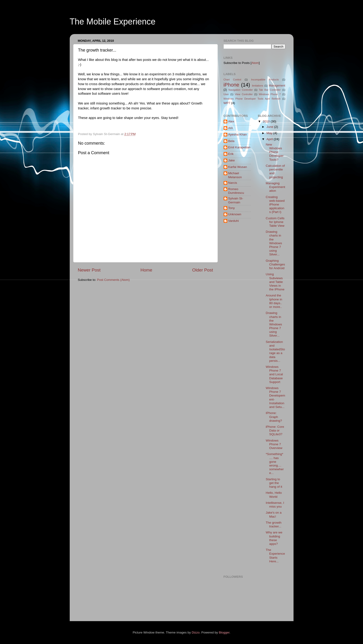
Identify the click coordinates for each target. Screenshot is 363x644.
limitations (258, 86)
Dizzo (196, 632)
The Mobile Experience (113, 22)
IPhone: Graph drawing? (274, 417)
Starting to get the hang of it (274, 483)
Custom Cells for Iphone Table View (275, 222)
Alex (231, 121)
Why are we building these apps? (274, 538)
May (270, 133)
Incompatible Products (265, 80)
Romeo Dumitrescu (236, 191)
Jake (232, 160)
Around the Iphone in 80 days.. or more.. (274, 301)
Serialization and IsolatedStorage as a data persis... (275, 351)
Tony (232, 208)
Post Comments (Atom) (113, 280)
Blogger (224, 632)
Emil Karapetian (239, 147)
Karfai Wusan (238, 167)
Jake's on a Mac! (274, 514)
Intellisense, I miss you (275, 505)
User (226, 94)
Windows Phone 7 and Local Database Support (274, 374)
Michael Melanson (235, 175)
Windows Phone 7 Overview (274, 444)
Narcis (233, 183)
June (270, 127)
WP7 (227, 103)
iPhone (231, 85)
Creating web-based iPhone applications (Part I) (275, 205)
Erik (231, 154)
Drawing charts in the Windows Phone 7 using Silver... (274, 243)
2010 (267, 121)
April (270, 139)
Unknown (235, 214)
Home (146, 270)
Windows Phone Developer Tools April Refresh (252, 99)
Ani (231, 128)
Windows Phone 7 (270, 94)
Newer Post (89, 270)
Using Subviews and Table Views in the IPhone (275, 282)
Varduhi (234, 221)
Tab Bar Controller (270, 90)
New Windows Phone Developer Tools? (275, 152)
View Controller (244, 94)
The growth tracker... (274, 524)
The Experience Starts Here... (275, 556)
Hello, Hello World (274, 495)
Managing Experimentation (275, 187)
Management (277, 86)
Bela (231, 141)
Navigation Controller (241, 90)
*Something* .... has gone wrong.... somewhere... (275, 463)
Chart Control (232, 80)
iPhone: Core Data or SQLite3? (275, 430)
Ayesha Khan (238, 134)
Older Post (202, 270)
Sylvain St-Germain (236, 200)
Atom (255, 63)
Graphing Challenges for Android (275, 264)
